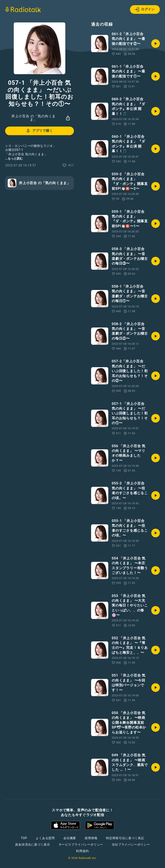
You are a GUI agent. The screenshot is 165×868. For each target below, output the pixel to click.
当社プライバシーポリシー (131, 844)
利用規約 (82, 851)
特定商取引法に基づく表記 (125, 838)
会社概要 (70, 838)
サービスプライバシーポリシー (81, 844)
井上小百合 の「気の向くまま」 (34, 118)
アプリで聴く (39, 131)
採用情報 (91, 838)
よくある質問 (45, 838)
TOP (24, 838)
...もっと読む (14, 158)
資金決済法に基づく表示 (33, 844)
